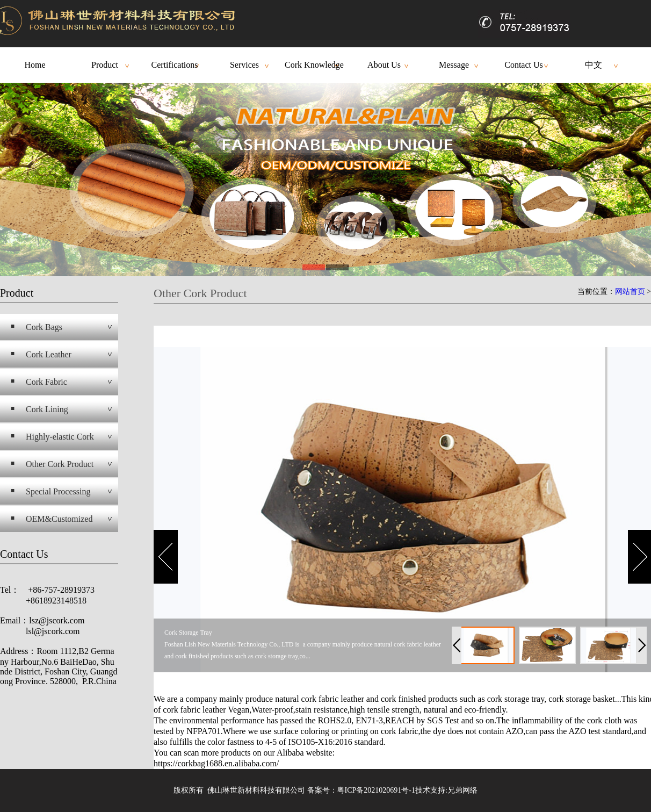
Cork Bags (44, 327)
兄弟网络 (462, 790)
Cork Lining (47, 409)
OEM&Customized (59, 519)
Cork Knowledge (314, 65)
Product (105, 65)
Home (35, 65)
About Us (384, 65)
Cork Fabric (46, 382)
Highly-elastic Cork (60, 437)
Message (454, 65)
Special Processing (58, 491)
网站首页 (630, 292)
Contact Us (524, 65)
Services (244, 65)
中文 (594, 65)
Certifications (174, 65)
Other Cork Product (60, 464)
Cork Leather (49, 354)
